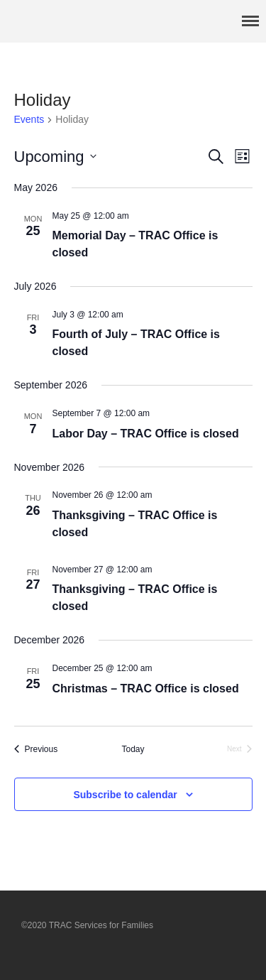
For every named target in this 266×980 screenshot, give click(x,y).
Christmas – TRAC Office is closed (146, 688)
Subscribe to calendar (125, 795)
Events (29, 119)
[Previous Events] (36, 750)
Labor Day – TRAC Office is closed (146, 434)
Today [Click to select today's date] (133, 749)
